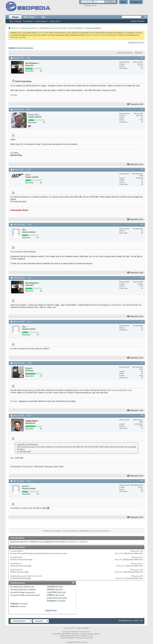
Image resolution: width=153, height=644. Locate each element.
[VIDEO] (50, 595)
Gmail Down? (16, 563)
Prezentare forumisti (18, 37)
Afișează (138, 53)
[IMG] (55, 592)
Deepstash (28, 467)
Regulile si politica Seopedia (96, 35)
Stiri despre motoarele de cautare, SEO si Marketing (61, 28)
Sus (141, 621)
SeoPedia (84, 642)
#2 (142, 109)
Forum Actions (41, 21)
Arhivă (136, 621)
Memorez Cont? (89, 6)
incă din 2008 (43, 33)
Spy (43, 17)
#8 (142, 415)
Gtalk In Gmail (16, 570)
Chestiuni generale (28, 28)
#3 (142, 169)
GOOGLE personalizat (52, 531)
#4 (142, 224)
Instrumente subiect (124, 53)
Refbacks (14, 606)
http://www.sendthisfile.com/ (119, 390)
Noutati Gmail (16, 557)
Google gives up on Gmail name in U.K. (26, 576)
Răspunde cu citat (135, 104)
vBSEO (84, 636)
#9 (142, 481)
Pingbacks (15, 604)
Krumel (14, 401)
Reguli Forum (51, 610)
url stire (14, 95)
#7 (142, 363)
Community (28, 21)
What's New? (29, 17)
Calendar (18, 21)
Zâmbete (51, 589)
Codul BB (51, 587)
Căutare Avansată (138, 21)
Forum (15, 17)
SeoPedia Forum (125, 621)
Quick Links (54, 21)
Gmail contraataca (25, 48)
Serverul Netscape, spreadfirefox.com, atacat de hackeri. (86, 531)
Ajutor (123, 2)
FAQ (11, 21)
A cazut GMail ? (17, 551)
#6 (142, 321)
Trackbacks (52, 601)
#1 (142, 58)
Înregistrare (136, 2)
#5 (142, 278)
